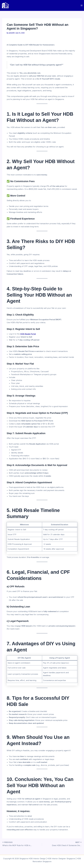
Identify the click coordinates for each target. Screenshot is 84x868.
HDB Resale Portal (28, 334)
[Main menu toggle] (82, 5)
